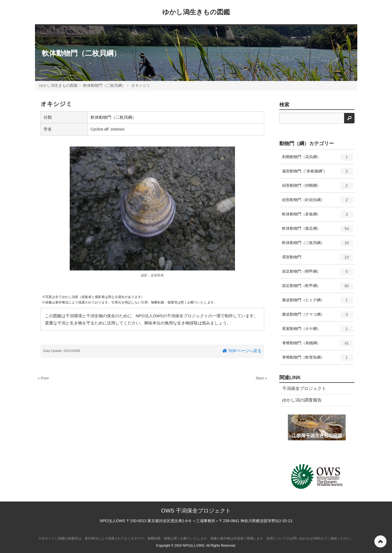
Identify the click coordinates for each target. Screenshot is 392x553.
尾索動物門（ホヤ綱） (318, 331)
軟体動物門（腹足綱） (318, 231)
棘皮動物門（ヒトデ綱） (318, 302)
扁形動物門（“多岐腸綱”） (318, 173)
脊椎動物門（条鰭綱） (318, 345)
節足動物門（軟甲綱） (318, 288)
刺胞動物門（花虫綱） (318, 159)
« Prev (43, 378)
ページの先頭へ (380, 541)
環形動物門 (318, 259)
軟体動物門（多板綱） (318, 216)
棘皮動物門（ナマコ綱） (318, 316)
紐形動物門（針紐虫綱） (318, 202)
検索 (284, 105)
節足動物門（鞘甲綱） (318, 273)
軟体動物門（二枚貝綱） (81, 53)
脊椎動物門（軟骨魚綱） (318, 359)
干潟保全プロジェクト (304, 388)
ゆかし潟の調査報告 (302, 400)
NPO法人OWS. (194, 546)
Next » (261, 378)
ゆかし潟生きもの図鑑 (196, 12)
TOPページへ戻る (242, 351)
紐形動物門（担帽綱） (318, 188)
